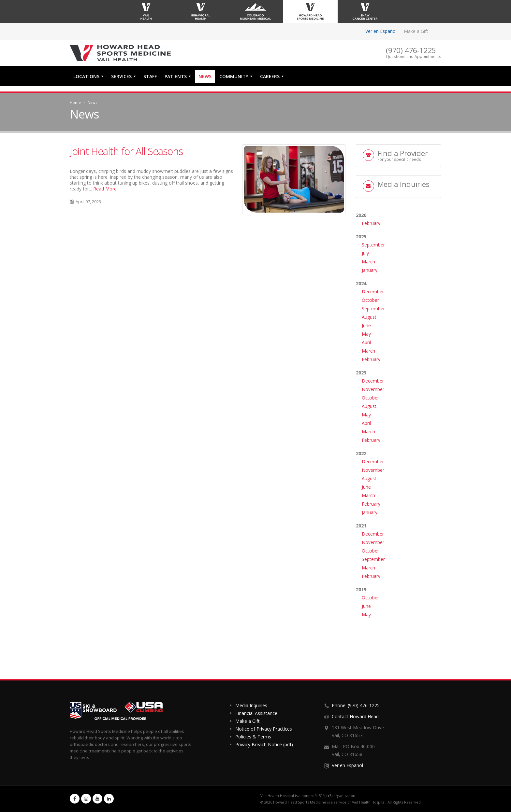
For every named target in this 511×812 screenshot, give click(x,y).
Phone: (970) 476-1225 (356, 705)
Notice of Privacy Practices (264, 729)
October (370, 300)
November (373, 389)
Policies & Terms (253, 737)
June (366, 325)
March (368, 262)
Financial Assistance (256, 713)
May (366, 334)
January (370, 270)
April (366, 342)
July (365, 253)
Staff (150, 82)
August (369, 317)
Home (75, 102)
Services (121, 82)
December (373, 292)
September (373, 245)
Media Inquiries (251, 705)
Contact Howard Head (355, 716)
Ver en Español (381, 31)
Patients (176, 82)
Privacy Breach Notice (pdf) (264, 744)
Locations (86, 82)
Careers (270, 82)
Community (234, 82)
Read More (105, 189)
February (371, 223)
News (205, 82)
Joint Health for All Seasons (126, 151)
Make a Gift (416, 31)
